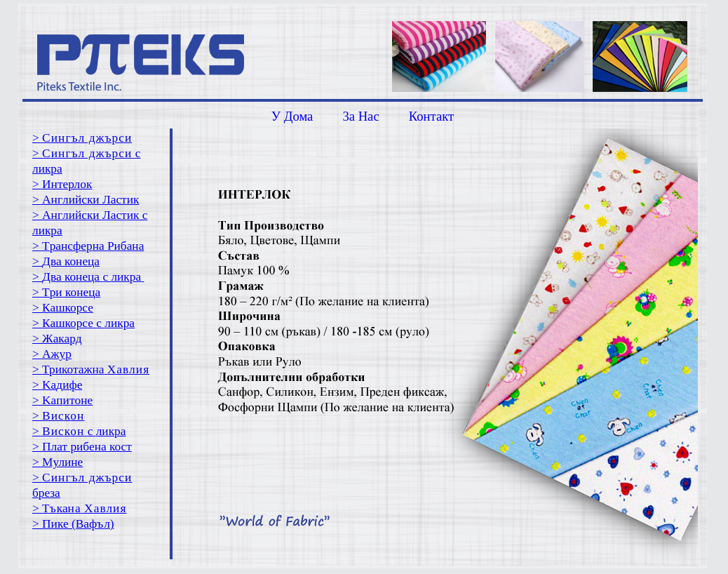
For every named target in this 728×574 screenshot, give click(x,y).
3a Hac (360, 116)
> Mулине (58, 462)
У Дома (292, 116)
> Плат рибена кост (82, 447)
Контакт (431, 116)
